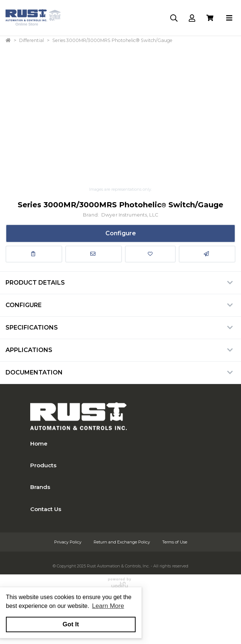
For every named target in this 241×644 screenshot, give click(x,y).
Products (43, 465)
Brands (40, 487)
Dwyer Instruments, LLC (130, 215)
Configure (121, 233)
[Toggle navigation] (229, 18)
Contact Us (46, 509)
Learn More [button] (108, 606)
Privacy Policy (68, 542)
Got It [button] (71, 624)
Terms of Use (175, 542)
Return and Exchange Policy (122, 542)
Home (39, 444)
